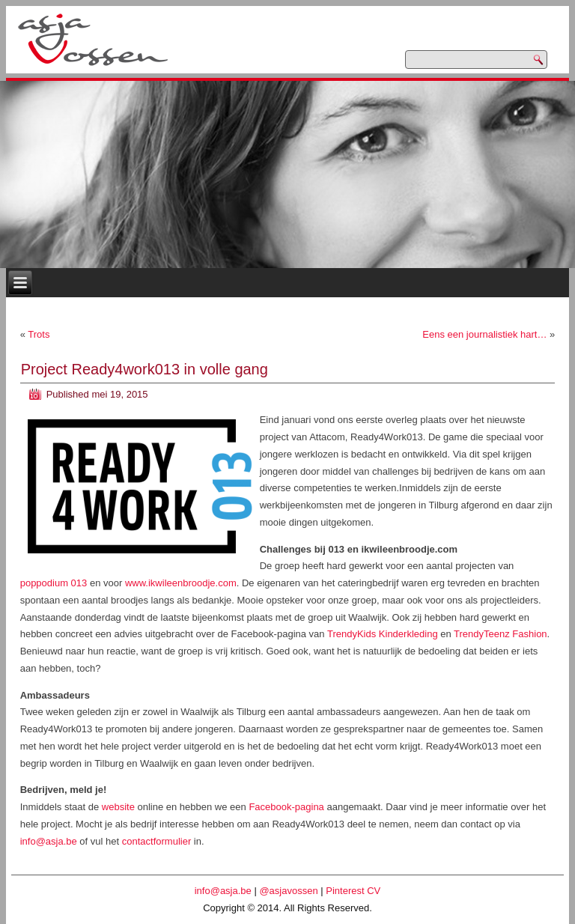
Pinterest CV (353, 891)
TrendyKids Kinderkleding (381, 634)
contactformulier (156, 841)
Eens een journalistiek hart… (484, 334)
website (118, 807)
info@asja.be (49, 841)
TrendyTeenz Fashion (501, 634)
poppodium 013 (54, 583)
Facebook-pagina (286, 807)
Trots (39, 334)
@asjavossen (288, 891)
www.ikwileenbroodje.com (181, 583)
